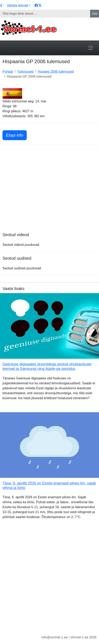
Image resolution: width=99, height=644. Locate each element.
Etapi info (16, 135)
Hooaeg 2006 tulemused (56, 72)
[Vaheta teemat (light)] (15, 5)
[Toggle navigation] (91, 48)
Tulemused (25, 72)
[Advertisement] (49, 195)
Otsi (95, 14)
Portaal (8, 72)
